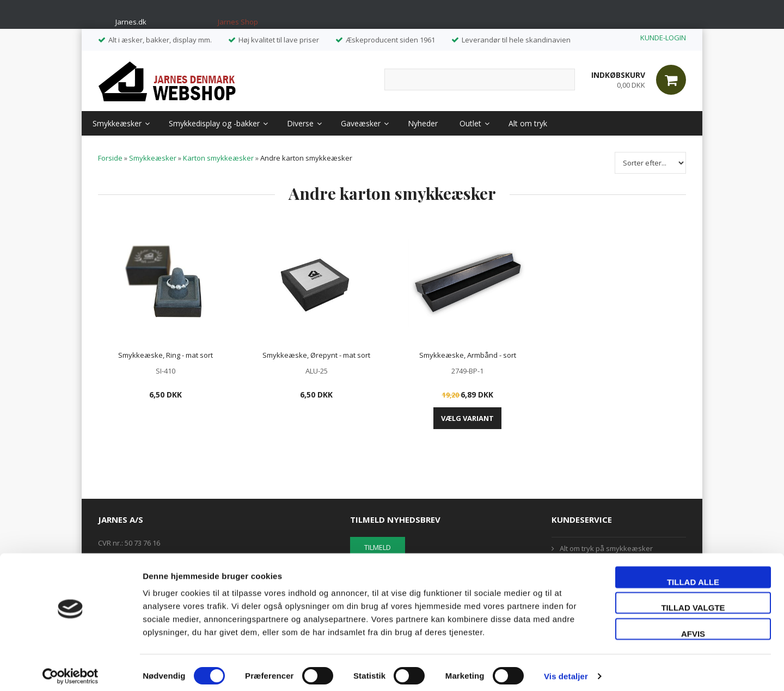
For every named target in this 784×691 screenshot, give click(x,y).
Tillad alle (693, 575)
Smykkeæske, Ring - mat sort (166, 355)
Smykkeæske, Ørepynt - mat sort (316, 355)
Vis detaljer (566, 669)
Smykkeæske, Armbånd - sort (468, 355)
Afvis (693, 627)
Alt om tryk (528, 123)
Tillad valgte (693, 601)
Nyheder (423, 123)
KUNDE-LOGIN (663, 38)
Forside (110, 158)
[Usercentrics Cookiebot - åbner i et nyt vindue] (71, 670)
